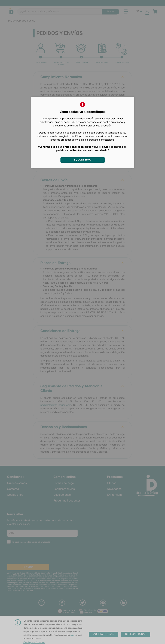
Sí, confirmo (82, 160)
